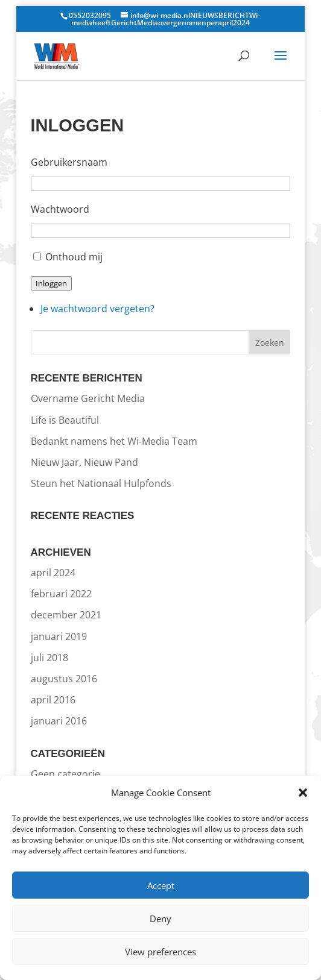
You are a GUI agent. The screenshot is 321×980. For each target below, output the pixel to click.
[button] (303, 793)
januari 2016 (59, 721)
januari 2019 (59, 636)
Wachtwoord (60, 209)
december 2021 (66, 615)
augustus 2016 (64, 679)
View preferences (160, 952)
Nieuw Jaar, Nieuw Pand (84, 462)
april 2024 (53, 573)
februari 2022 (61, 594)
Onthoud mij (74, 257)
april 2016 (53, 700)
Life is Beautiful (65, 420)
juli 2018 (49, 658)
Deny (160, 919)
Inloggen (51, 283)
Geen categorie (65, 774)
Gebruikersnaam (69, 162)
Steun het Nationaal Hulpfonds (101, 483)
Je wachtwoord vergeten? (97, 309)
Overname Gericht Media (88, 398)
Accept (161, 885)
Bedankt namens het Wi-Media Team (114, 441)
